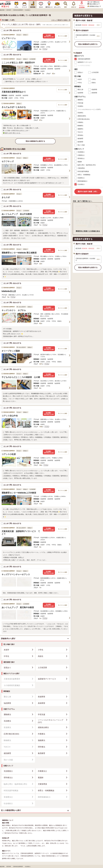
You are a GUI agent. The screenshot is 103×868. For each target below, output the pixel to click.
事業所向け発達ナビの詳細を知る (88, 231)
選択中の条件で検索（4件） (88, 192)
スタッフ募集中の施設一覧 (61, 20)
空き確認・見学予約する (49, 36)
